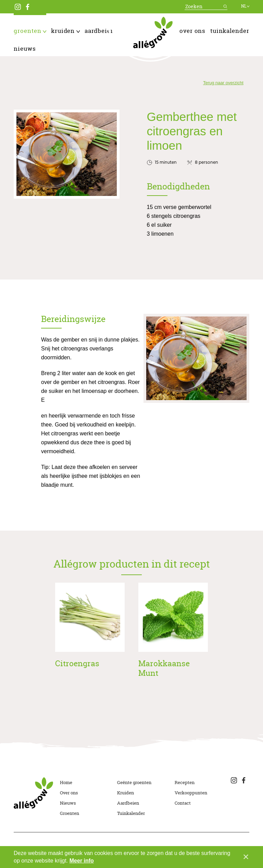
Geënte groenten (134, 782)
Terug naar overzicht (223, 83)
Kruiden (66, 31)
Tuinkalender (230, 31)
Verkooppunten (191, 793)
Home (66, 782)
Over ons (193, 31)
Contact (183, 803)
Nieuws (25, 48)
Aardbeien (102, 31)
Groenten (30, 31)
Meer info (82, 861)
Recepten (185, 782)
